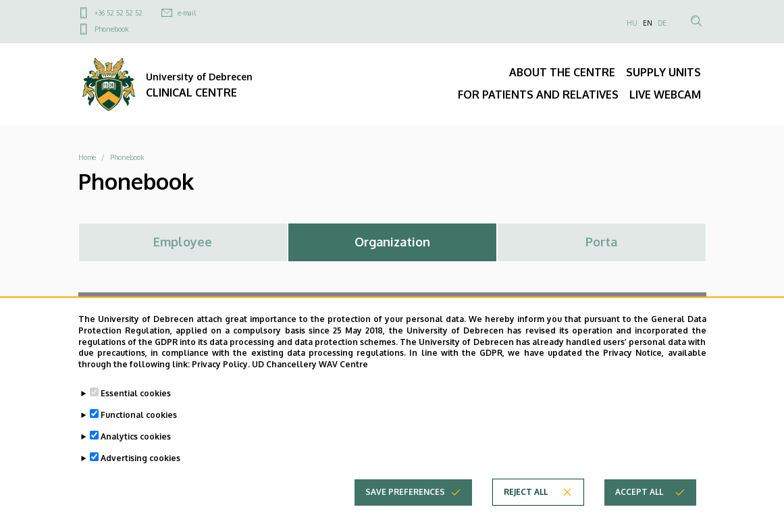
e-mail (187, 13)
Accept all (639, 495)
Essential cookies (136, 396)
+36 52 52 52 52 (119, 13)
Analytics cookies (136, 439)
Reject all (526, 495)
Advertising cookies (140, 461)
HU (632, 23)
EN (648, 23)
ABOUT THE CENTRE (562, 72)
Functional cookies (139, 418)
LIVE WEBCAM (665, 95)
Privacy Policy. (221, 367)
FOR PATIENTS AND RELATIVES (538, 95)
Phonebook (111, 29)
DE (662, 23)
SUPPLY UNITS (663, 72)
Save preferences (405, 495)
